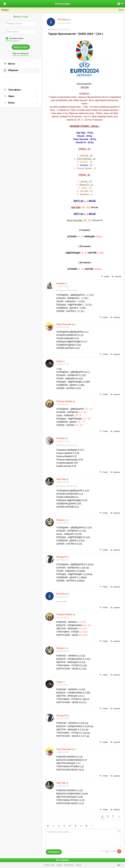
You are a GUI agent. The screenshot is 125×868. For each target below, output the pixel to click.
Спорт (59, 865)
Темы (121, 10)
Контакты (69, 865)
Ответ (105, 276)
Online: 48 (49, 865)
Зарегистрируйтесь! (21, 55)
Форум (10, 77)
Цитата (117, 276)
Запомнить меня (16, 38)
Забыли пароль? (13, 41)
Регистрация (62, 4)
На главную (62, 860)
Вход (79, 865)
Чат (9, 83)
